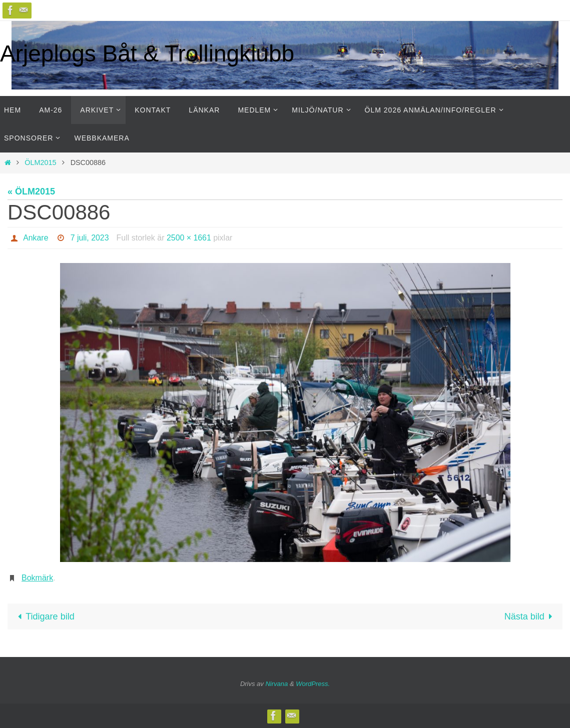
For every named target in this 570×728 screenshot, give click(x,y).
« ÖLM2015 (31, 191)
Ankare (36, 238)
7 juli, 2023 (90, 238)
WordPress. (313, 684)
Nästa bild (531, 616)
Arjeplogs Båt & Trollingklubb (147, 53)
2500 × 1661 (189, 238)
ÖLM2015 (40, 162)
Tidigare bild (44, 616)
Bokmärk (37, 578)
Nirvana (276, 684)
